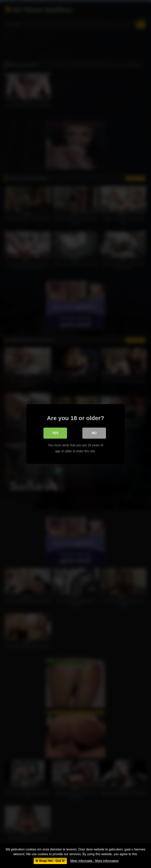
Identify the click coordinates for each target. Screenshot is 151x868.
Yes (55, 433)
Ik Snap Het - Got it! (50, 861)
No (94, 433)
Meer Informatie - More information (95, 861)
